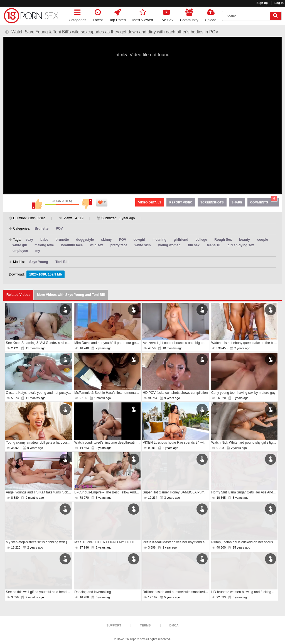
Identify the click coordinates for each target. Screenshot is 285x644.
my (38, 251)
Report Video (181, 202)
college (201, 240)
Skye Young (39, 262)
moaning (159, 240)
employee (20, 251)
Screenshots (212, 202)
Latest (98, 14)
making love (44, 245)
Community (189, 14)
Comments (264, 201)
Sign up (262, 3)
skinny (106, 240)
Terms (145, 625)
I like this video (37, 204)
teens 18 (213, 245)
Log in (279, 3)
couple (263, 240)
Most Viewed (142, 14)
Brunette (42, 228)
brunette (62, 240)
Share (237, 202)
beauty (245, 240)
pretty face (119, 245)
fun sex (194, 245)
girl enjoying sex (241, 245)
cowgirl (139, 240)
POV (59, 228)
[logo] (31, 16)
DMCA (174, 625)
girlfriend (181, 240)
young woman (169, 245)
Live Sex (166, 14)
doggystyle (85, 240)
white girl (20, 245)
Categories (78, 14)
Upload (211, 14)
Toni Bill (62, 262)
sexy (29, 240)
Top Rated (118, 14)
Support (114, 625)
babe (44, 240)
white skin (143, 245)
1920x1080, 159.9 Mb (46, 274)
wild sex (96, 245)
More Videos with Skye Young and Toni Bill (71, 295)
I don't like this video (87, 204)
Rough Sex (223, 240)
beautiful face (72, 245)
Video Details (150, 202)
